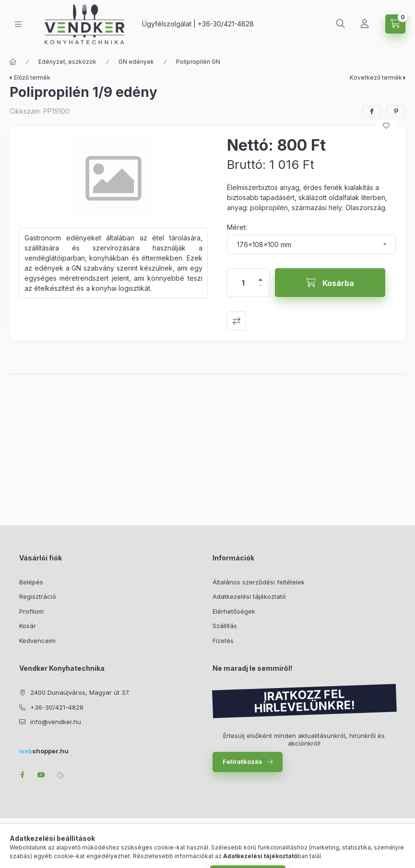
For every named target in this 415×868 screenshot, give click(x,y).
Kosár (28, 626)
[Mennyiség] (243, 283)
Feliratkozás (243, 761)
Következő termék (376, 77)
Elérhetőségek (234, 611)
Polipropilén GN (198, 62)
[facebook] (372, 111)
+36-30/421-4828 (226, 24)
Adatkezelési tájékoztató (249, 596)
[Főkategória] (13, 62)
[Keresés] (341, 24)
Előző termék (32, 77)
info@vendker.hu (56, 722)
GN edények (136, 62)
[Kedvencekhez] (386, 126)
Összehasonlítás (237, 321)
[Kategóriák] (18, 24)
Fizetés (223, 641)
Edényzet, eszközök (67, 62)
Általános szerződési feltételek (259, 582)
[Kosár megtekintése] (395, 24)
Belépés (31, 582)
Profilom (31, 611)
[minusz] (261, 290)
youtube (41, 775)
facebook (22, 775)
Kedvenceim (37, 641)
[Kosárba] (330, 283)
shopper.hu (44, 751)
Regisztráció (38, 596)
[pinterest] (396, 111)
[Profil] (365, 24)
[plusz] (261, 276)
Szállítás (225, 626)
